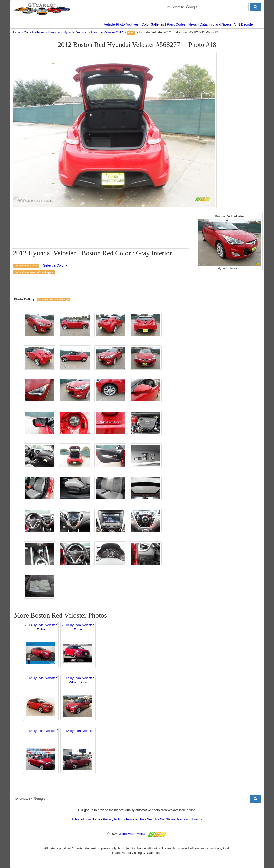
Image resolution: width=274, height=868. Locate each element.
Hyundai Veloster (75, 32)
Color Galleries (153, 24)
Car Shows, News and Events (181, 819)
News (193, 24)
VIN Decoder (244, 24)
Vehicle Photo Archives (121, 24)
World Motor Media (132, 834)
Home (16, 32)
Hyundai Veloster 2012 (107, 32)
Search (152, 819)
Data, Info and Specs (216, 24)
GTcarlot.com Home (86, 819)
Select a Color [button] (55, 265)
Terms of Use (135, 819)
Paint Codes (176, 24)
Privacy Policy (113, 819)
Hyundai (54, 32)
